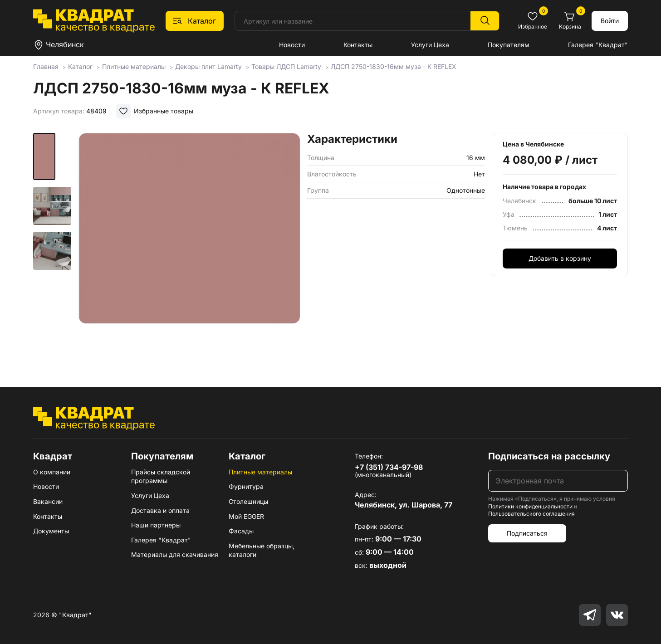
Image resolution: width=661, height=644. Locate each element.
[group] (189, 247)
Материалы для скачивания (175, 554)
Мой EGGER (246, 516)
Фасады (241, 531)
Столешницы (248, 501)
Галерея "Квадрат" (598, 45)
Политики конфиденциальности (530, 506)
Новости (292, 45)
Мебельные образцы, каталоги (262, 550)
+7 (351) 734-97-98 (389, 467)
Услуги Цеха (430, 45)
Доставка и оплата (160, 510)
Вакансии (48, 501)
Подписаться (527, 533)
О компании (52, 472)
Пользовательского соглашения (531, 514)
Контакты (358, 45)
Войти (610, 21)
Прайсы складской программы (161, 476)
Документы (51, 531)
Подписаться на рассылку (549, 456)
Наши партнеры (156, 525)
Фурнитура (246, 486)
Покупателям (509, 45)
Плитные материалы (260, 472)
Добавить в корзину (560, 258)
